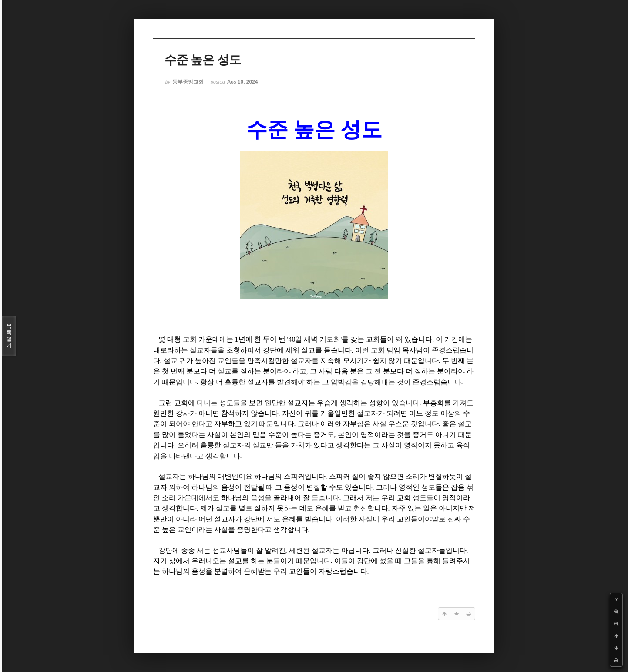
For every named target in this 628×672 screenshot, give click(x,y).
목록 (9, 336)
